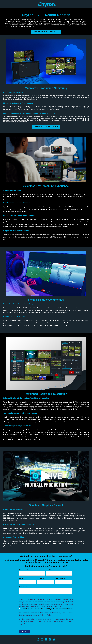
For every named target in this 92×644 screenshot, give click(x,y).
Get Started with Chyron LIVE (46, 32)
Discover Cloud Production (46, 127)
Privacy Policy (46, 615)
